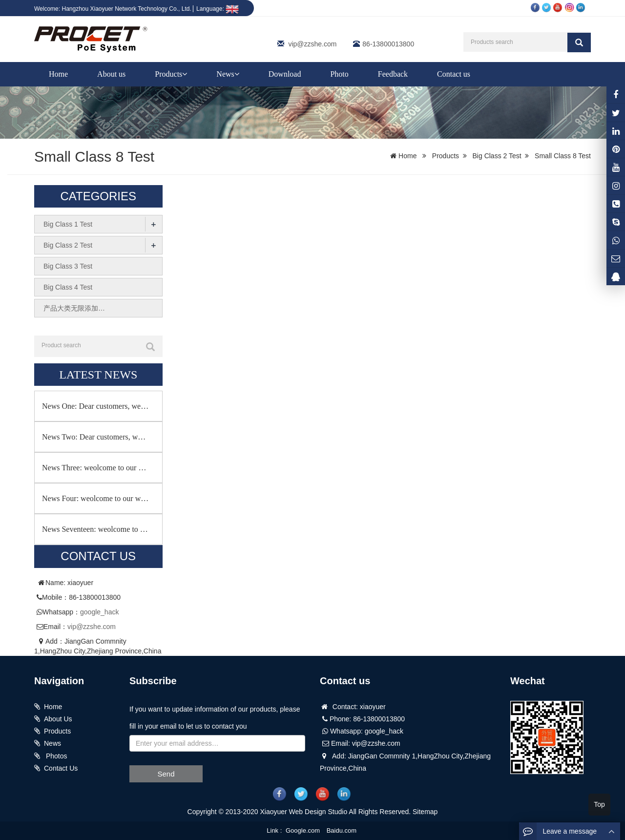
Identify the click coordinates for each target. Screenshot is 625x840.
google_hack (99, 612)
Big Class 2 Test (497, 156)
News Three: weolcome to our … (94, 468)
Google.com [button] (303, 830)
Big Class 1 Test (68, 224)
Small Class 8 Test (563, 156)
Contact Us (61, 768)
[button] (185, 74)
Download (285, 74)
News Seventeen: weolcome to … (95, 529)
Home (58, 74)
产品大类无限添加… (74, 308)
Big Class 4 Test (68, 287)
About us (111, 74)
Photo (339, 74)
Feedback (393, 74)
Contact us (454, 74)
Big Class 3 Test (68, 266)
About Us (58, 719)
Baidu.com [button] (342, 830)
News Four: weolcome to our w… (95, 498)
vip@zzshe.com (312, 44)
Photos (55, 756)
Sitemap (425, 812)
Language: (218, 9)
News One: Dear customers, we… (95, 406)
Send (166, 774)
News (228, 74)
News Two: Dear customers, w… (94, 437)
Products (171, 74)
